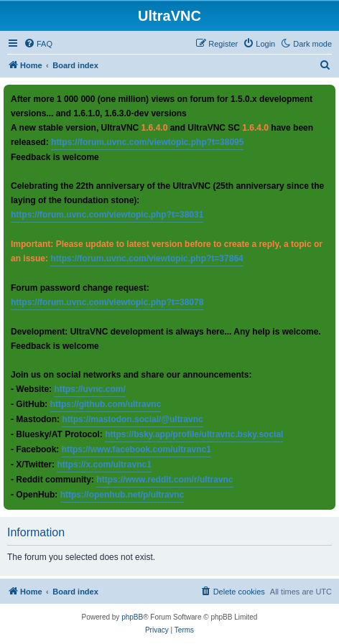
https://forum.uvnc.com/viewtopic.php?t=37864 (147, 258)
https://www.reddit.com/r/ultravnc (164, 480)
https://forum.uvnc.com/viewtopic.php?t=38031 (107, 215)
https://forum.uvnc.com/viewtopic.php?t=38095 (147, 142)
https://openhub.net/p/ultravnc (122, 495)
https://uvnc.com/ (89, 389)
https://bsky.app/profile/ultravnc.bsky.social (194, 434)
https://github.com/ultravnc (106, 404)
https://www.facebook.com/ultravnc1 (136, 449)
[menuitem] (38, 44)
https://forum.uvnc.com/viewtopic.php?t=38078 (107, 302)
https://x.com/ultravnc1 (104, 465)
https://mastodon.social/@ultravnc (132, 419)
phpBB (132, 617)
